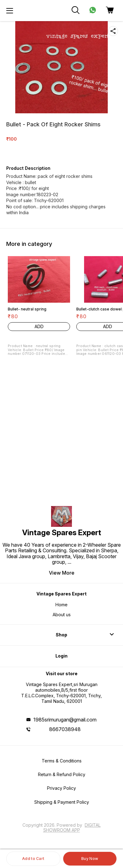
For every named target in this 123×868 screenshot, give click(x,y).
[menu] (10, 11)
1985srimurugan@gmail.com (65, 720)
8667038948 (65, 729)
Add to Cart (33, 859)
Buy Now (90, 859)
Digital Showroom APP (72, 827)
